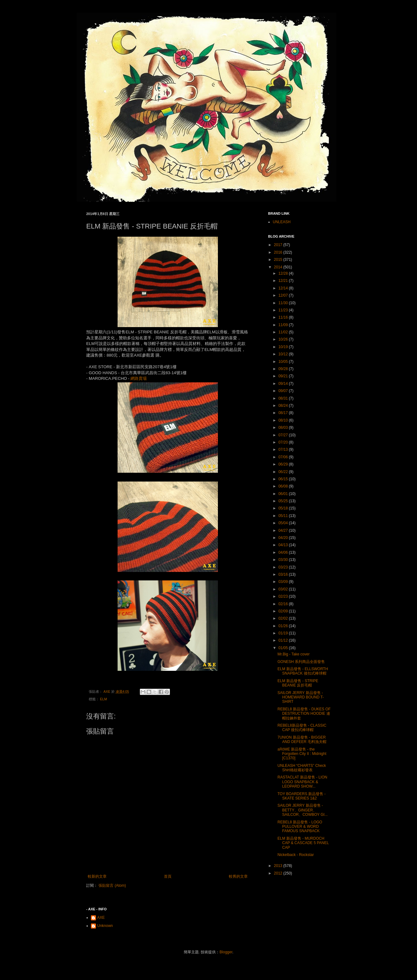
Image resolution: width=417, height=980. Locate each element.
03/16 (284, 574)
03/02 (284, 589)
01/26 (284, 626)
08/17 (284, 413)
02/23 (284, 596)
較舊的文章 (238, 876)
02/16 (284, 604)
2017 (279, 245)
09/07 (284, 391)
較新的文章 (97, 876)
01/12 (284, 640)
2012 (279, 873)
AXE (101, 918)
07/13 (284, 450)
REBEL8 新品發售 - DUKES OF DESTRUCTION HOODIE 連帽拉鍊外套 (304, 714)
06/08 (284, 486)
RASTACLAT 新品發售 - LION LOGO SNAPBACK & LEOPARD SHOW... (302, 782)
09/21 (284, 376)
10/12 (284, 354)
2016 (279, 252)
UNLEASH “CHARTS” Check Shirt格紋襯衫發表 (302, 768)
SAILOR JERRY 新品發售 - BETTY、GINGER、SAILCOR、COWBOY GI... (303, 810)
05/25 (284, 501)
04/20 (284, 538)
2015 (279, 260)
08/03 (284, 428)
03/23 (284, 567)
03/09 (284, 582)
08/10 (284, 420)
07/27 (284, 435)
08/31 (284, 398)
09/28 (284, 369)
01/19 (284, 633)
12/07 (284, 295)
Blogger (226, 952)
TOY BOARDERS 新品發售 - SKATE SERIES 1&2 (302, 796)
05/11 (284, 516)
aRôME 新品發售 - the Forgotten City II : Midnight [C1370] (302, 754)
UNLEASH (282, 222)
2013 (279, 866)
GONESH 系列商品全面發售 (301, 662)
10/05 (284, 362)
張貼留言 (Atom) (112, 886)
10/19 (284, 347)
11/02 (284, 332)
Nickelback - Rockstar (296, 855)
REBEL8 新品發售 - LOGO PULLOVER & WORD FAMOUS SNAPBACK (300, 827)
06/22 (284, 472)
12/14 (284, 288)
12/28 (284, 273)
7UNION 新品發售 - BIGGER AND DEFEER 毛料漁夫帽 (302, 740)
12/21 (284, 281)
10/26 (284, 339)
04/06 (284, 552)
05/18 (284, 508)
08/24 (284, 406)
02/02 (284, 618)
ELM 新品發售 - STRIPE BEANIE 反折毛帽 (298, 683)
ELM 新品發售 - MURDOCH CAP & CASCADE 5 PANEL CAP (303, 843)
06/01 (284, 494)
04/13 (284, 545)
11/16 (284, 317)
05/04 (284, 523)
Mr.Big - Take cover (293, 654)
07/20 (284, 442)
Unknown (105, 926)
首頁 (168, 876)
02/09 (284, 611)
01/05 (284, 648)
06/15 (284, 479)
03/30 (284, 560)
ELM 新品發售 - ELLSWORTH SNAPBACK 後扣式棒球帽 (303, 671)
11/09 (284, 325)
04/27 (284, 530)
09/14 (284, 384)
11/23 (284, 310)
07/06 (284, 457)
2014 (279, 267)
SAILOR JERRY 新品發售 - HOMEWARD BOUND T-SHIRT (301, 697)
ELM (103, 699)
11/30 (284, 303)
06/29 (284, 464)
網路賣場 (139, 378)
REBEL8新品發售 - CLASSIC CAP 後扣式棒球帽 (302, 728)
